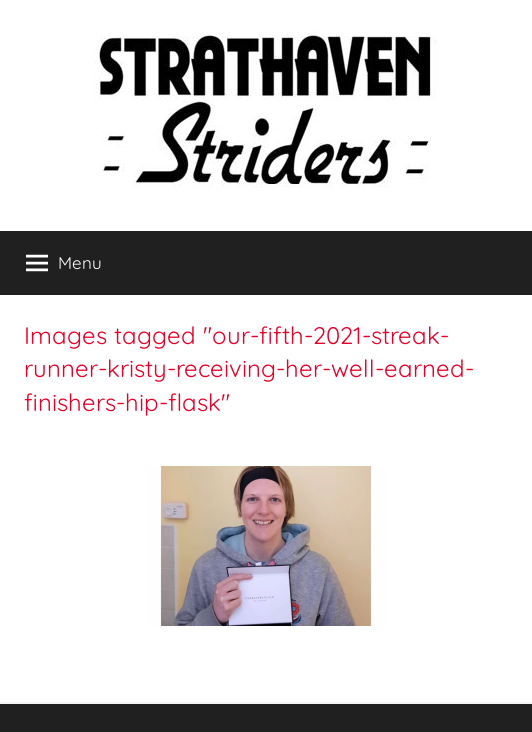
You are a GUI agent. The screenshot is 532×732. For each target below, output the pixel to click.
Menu (64, 263)
